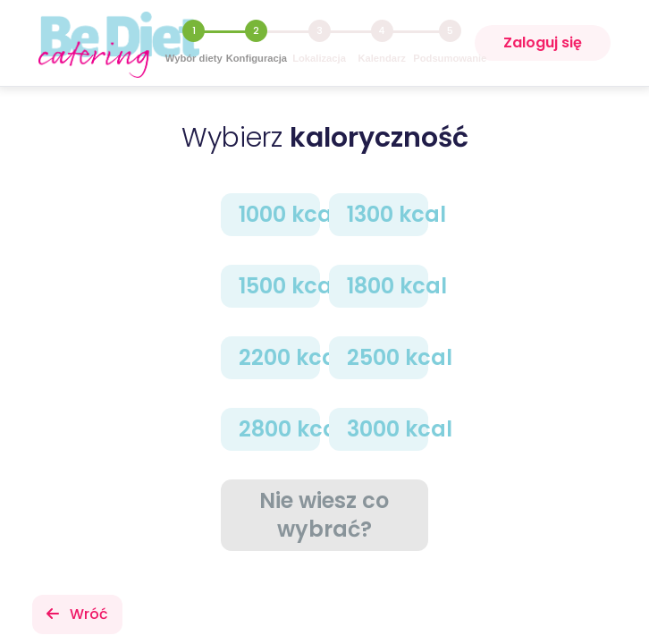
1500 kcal (279, 286)
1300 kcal (388, 214)
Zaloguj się (543, 42)
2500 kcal (388, 357)
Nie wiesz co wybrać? (324, 515)
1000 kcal (279, 214)
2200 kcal (279, 357)
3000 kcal (388, 429)
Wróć (77, 614)
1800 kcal (388, 286)
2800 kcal (279, 429)
